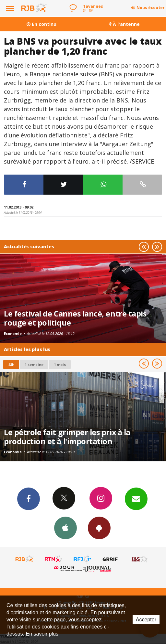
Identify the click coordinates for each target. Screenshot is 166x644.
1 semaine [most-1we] (34, 365)
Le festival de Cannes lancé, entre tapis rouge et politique (75, 318)
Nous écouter (151, 8)
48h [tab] (11, 365)
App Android (99, 528)
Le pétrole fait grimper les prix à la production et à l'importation (67, 437)
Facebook (29, 499)
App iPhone (65, 528)
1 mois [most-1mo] (60, 365)
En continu (41, 24)
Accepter (146, 620)
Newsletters (136, 499)
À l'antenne (124, 24)
